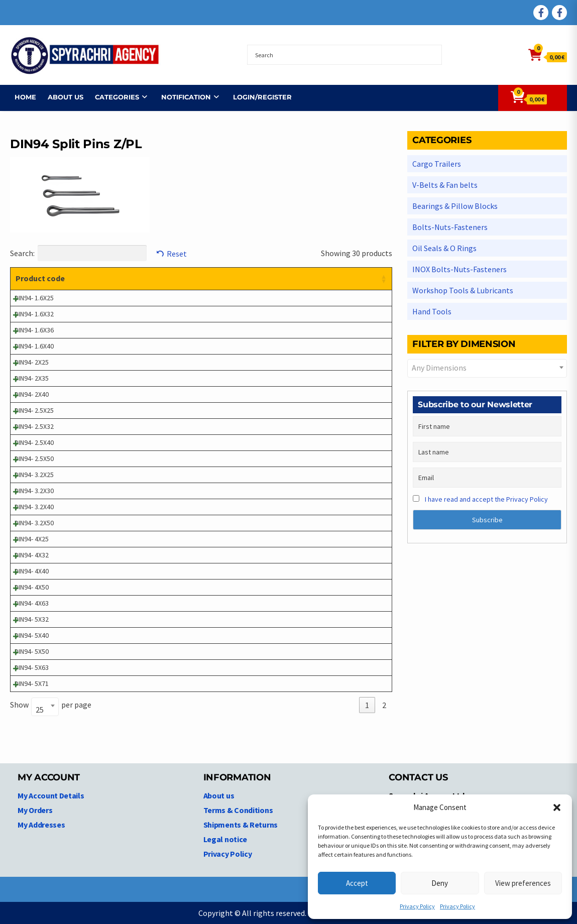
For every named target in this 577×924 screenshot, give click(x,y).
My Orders (35, 810)
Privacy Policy (417, 906)
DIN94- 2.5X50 (34, 458)
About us (61, 97)
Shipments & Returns (241, 825)
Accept (357, 883)
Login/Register (258, 97)
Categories (112, 97)
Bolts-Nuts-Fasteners (450, 227)
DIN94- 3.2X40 (34, 507)
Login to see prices (340, 298)
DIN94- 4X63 (32, 603)
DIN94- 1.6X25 (34, 298)
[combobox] (45, 707)
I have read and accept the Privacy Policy (486, 499)
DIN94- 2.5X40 (34, 442)
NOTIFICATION (182, 97)
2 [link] (384, 705)
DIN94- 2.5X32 (34, 426)
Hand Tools (432, 311)
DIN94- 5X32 (32, 619)
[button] (557, 807)
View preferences (523, 883)
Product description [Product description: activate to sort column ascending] (127, 278)
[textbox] (487, 368)
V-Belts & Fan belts (445, 185)
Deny (440, 883)
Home (21, 97)
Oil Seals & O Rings (444, 248)
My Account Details (51, 795)
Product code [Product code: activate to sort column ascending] (40, 278)
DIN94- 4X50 (32, 587)
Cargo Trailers (437, 164)
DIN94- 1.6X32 (34, 314)
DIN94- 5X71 (32, 683)
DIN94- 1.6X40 (34, 346)
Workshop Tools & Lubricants (463, 290)
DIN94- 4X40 (32, 571)
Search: (78, 253)
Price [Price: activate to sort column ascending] (322, 278)
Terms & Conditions (238, 810)
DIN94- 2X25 (32, 362)
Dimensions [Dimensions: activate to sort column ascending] (266, 278)
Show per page (51, 706)
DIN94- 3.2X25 (34, 475)
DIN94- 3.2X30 (34, 491)
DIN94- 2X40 (32, 394)
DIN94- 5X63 (32, 667)
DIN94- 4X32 (32, 555)
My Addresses (41, 825)
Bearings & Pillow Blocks (455, 206)
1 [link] (367, 705)
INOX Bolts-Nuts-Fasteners (459, 269)
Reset (177, 254)
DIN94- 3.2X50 (34, 523)
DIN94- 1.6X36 (34, 330)
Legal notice (225, 839)
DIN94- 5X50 (32, 651)
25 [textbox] (40, 710)
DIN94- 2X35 (32, 378)
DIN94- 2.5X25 (34, 410)
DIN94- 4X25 (32, 539)
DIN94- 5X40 (32, 635)
